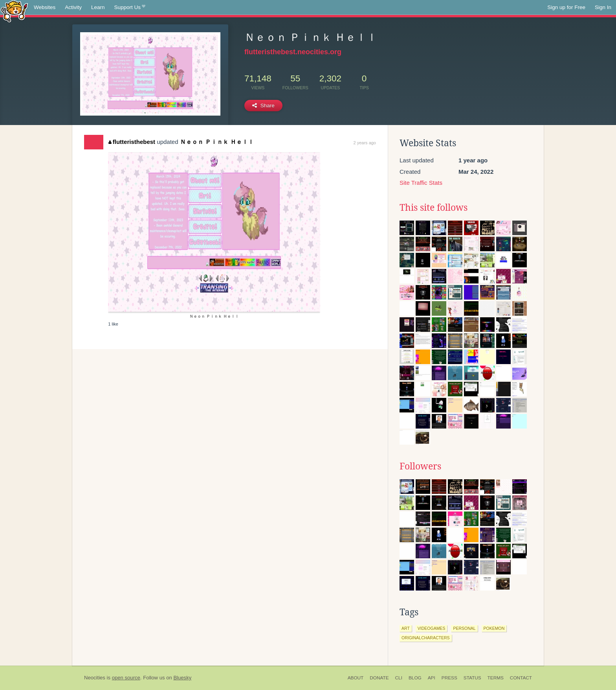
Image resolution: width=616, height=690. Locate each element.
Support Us (130, 7)
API (432, 678)
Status (472, 678)
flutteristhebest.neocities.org (293, 52)
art (406, 628)
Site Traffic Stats (421, 183)
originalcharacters (426, 638)
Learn (98, 7)
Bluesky (182, 678)
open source (126, 678)
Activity (73, 7)
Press (449, 678)
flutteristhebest (132, 142)
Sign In (603, 7)
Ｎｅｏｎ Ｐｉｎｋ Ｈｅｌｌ (217, 142)
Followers (420, 466)
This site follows (434, 208)
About (356, 678)
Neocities (95, 678)
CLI (399, 678)
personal (464, 628)
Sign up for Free (566, 7)
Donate (379, 678)
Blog (415, 678)
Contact (521, 678)
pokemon (494, 628)
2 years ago (365, 143)
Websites (45, 7)
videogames (432, 628)
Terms (496, 678)
